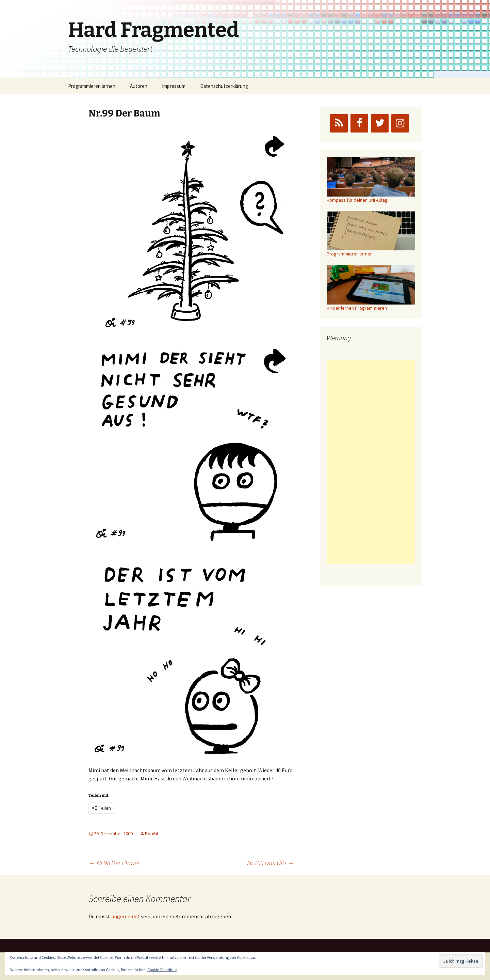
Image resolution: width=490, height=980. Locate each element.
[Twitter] (380, 123)
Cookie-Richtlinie (162, 970)
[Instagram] (400, 123)
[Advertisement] (371, 462)
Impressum (174, 86)
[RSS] (339, 123)
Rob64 (151, 834)
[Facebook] (359, 123)
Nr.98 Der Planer (114, 863)
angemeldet (126, 916)
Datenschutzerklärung (224, 86)
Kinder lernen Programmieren (357, 308)
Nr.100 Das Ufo (271, 863)
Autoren (139, 86)
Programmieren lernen (92, 86)
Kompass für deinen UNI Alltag (357, 200)
